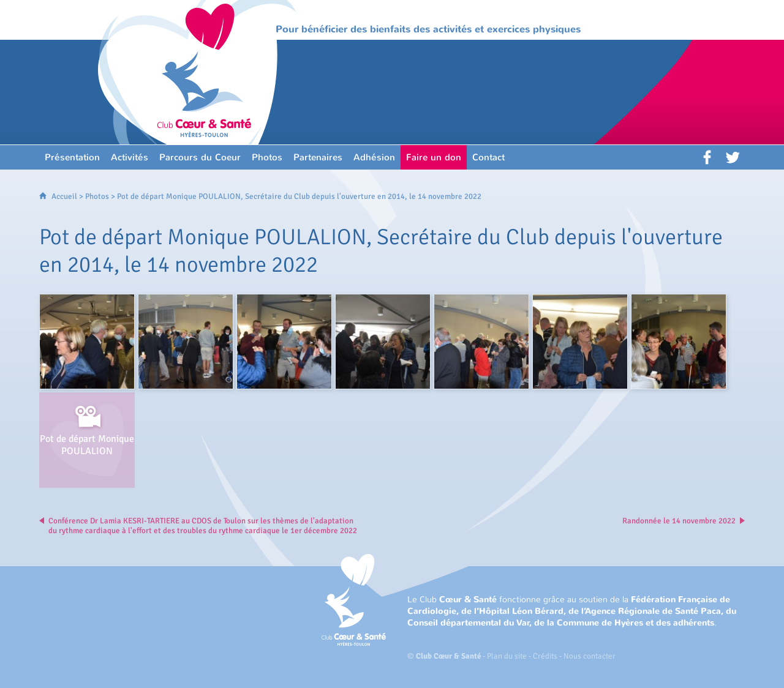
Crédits (545, 656)
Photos (97, 196)
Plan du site (507, 656)
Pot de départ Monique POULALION (87, 445)
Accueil (64, 196)
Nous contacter (590, 656)
